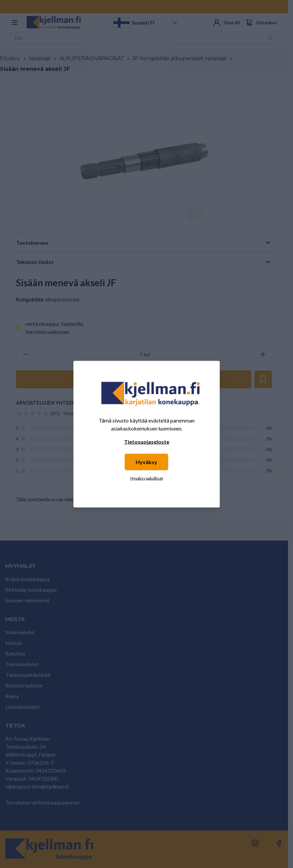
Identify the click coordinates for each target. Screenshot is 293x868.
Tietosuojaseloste (147, 441)
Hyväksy (146, 462)
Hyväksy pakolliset (147, 478)
